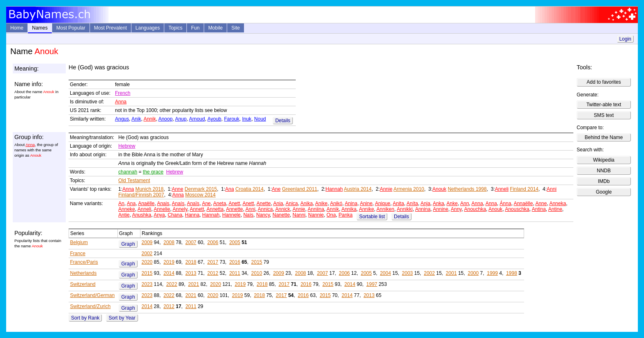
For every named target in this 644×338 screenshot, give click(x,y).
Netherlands (83, 273)
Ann (464, 203)
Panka (345, 215)
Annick (283, 209)
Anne (177, 189)
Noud (260, 119)
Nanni (299, 215)
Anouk (439, 189)
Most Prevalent (110, 28)
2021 (194, 284)
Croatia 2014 (250, 189)
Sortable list (372, 217)
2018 (191, 262)
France (77, 253)
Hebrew (127, 146)
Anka (438, 203)
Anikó (336, 203)
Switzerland (83, 284)
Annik (149, 119)
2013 (191, 273)
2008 (169, 242)
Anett (234, 203)
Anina (351, 203)
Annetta (215, 209)
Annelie (162, 209)
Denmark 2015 (201, 189)
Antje (124, 215)
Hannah (334, 189)
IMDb (604, 181)
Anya (159, 215)
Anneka (558, 203)
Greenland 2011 (299, 189)
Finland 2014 (524, 189)
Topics (175, 28)
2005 (235, 242)
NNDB (604, 171)
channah (128, 172)
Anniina (316, 209)
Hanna (192, 215)
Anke (452, 203)
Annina (423, 209)
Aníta (412, 203)
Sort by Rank (85, 318)
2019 (169, 262)
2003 (408, 273)
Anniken (385, 209)
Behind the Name (604, 137)
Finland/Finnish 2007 (141, 195)
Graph (128, 244)
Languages (148, 28)
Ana (229, 189)
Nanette (281, 215)
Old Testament (134, 180)
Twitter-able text (604, 105)
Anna (121, 102)
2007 (191, 242)
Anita (398, 203)
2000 (473, 273)
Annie (386, 189)
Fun (195, 28)
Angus (122, 119)
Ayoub (214, 119)
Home (17, 28)
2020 (147, 262)
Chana (175, 215)
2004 (385, 273)
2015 (257, 262)
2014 (169, 273)
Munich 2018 (149, 189)
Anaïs (193, 203)
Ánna (506, 203)
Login (625, 39)
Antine (555, 209)
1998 (512, 273)
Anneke (127, 209)
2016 (235, 262)
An (121, 203)
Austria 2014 (358, 189)
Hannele (231, 215)
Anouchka (475, 209)
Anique (383, 203)
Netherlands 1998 (467, 189)
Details (283, 121)
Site (236, 28)
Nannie (316, 215)
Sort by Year (122, 318)
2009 (147, 242)
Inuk (247, 119)
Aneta (220, 203)
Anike (321, 203)
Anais (163, 203)
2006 (213, 242)
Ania (278, 203)
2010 (257, 273)
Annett (197, 209)
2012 (213, 273)
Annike (367, 209)
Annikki (405, 209)
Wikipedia (604, 160)
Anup (181, 119)
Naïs (248, 215)
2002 (147, 253)
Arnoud (197, 119)
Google (604, 192)
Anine (366, 203)
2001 (451, 273)
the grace (153, 172)
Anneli (502, 189)
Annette (234, 209)
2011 (235, 273)
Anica (292, 203)
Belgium (79, 242)
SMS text (604, 115)
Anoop (165, 119)
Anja (425, 203)
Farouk (231, 119)
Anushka (141, 215)
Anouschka (517, 209)
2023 (147, 284)
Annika (349, 209)
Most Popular (71, 28)
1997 (372, 284)
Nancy (263, 215)
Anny (456, 209)
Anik (136, 119)
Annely (180, 209)
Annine (440, 209)
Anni (552, 189)
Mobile (215, 28)
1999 (492, 273)
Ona (331, 215)
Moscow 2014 (200, 195)
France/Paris (84, 262)
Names (40, 28)
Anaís (178, 203)
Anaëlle (146, 203)
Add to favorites (604, 82)
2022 (172, 284)
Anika (306, 203)
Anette (263, 203)
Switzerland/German (92, 295)
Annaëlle (523, 203)
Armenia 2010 (409, 189)
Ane (276, 189)
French (123, 93)
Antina (539, 209)
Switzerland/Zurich (90, 306)
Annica (266, 209)
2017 (213, 262)
